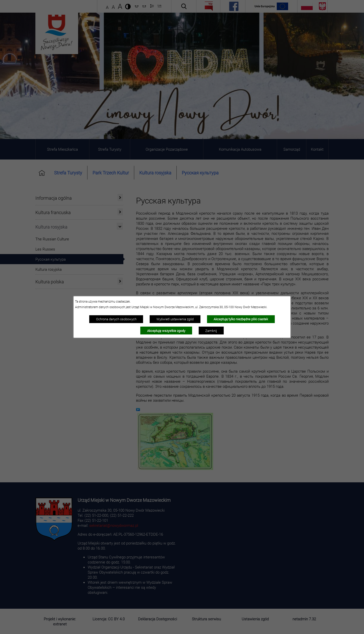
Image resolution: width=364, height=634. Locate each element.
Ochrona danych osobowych (116, 319)
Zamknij (211, 331)
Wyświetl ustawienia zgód (175, 319)
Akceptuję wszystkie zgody (166, 331)
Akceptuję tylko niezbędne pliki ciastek (241, 319)
